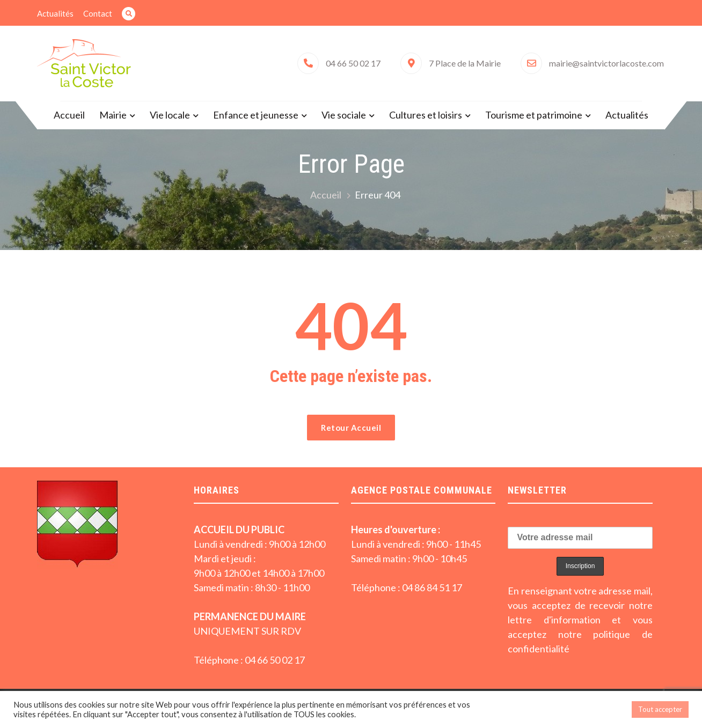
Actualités (55, 13)
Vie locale (170, 115)
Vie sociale (344, 115)
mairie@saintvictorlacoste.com (606, 63)
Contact (98, 13)
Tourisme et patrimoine (534, 115)
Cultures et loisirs (426, 115)
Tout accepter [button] (660, 709)
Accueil (69, 115)
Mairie (113, 115)
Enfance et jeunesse (256, 115)
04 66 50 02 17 (353, 63)
